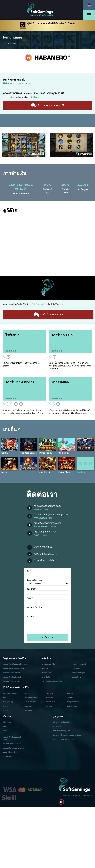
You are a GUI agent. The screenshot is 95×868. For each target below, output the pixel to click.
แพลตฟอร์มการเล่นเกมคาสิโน (13, 748)
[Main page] (42, 10)
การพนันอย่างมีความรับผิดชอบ (63, 739)
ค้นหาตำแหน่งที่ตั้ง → (45, 560)
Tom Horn (7, 710)
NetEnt (27, 693)
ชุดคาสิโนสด (47, 672)
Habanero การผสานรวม (16, 83)
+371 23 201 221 (43, 554)
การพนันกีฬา (47, 677)
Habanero (12, 44)
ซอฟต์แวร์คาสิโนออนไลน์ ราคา (12, 738)
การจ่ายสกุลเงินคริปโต (80, 664)
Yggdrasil (49, 697)
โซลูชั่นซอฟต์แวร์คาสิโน (12, 681)
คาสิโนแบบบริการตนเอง (11, 672)
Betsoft (6, 697)
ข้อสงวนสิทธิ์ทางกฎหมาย (61, 730)
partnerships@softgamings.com (51, 514)
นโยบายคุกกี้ (57, 726)
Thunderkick (51, 701)
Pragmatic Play (73, 701)
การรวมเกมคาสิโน (49, 664)
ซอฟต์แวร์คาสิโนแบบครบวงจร (13, 668)
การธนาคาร (76, 668)
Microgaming (8, 701)
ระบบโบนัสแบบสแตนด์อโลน (52, 681)
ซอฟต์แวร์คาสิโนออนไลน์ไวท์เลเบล (15, 664)
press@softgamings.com (47, 523)
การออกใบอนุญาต (78, 672)
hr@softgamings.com (45, 531)
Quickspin (28, 706)
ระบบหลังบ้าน (77, 677)
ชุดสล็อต (45, 668)
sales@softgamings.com (47, 506)
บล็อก (5, 726)
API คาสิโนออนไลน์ (10, 752)
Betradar (49, 706)
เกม (5, 44)
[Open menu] (89, 15)
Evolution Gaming (10, 693)
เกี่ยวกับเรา (7, 722)
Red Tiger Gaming (31, 697)
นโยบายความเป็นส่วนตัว (61, 722)
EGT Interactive (30, 701)
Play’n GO (50, 693)
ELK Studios (72, 706)
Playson (70, 693)
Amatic (70, 697)
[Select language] (89, 5)
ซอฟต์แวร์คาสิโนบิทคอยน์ (12, 677)
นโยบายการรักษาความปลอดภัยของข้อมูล (67, 735)
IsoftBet (6, 706)
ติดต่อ (5, 730)
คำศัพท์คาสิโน (8, 756)
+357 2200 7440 (43, 547)
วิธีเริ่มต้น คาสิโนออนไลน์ (12, 743)
